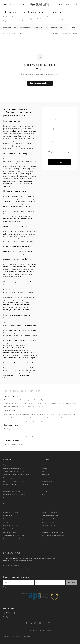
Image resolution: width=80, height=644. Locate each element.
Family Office (45, 475)
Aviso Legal (6, 637)
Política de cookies (16, 637)
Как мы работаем (47, 481)
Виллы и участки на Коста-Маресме (14, 539)
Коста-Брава (15, 400)
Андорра (40, 407)
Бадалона (7, 407)
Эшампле (54, 403)
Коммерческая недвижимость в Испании (15, 532)
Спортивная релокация (10, 488)
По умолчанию (66, 34)
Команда (44, 468)
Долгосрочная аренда (57, 27)
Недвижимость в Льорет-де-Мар (51, 539)
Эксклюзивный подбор (48, 478)
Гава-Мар (43, 418)
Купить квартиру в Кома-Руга (50, 516)
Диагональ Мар (71, 403)
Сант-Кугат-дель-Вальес (21, 403)
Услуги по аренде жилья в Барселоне (14, 471)
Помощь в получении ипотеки (12, 478)
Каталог (13, 34)
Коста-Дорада (51, 400)
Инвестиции (21, 4)
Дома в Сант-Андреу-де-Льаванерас (52, 532)
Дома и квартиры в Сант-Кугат (50, 519)
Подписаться (71, 582)
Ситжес (39, 403)
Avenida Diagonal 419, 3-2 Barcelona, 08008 (11, 607)
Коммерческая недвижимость (22, 27)
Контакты (69, 4)
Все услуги (6, 498)
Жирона (59, 414)
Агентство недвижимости (10, 509)
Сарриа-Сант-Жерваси (18, 407)
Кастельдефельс (52, 418)
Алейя (37, 418)
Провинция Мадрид (31, 437)
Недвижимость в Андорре (11, 526)
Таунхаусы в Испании (9, 522)
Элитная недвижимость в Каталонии (14, 535)
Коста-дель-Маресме (62, 400)
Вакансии (44, 488)
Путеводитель (46, 485)
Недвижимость (8, 4)
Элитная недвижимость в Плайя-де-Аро (53, 535)
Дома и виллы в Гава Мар (49, 512)
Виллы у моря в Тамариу (48, 529)
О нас (54, 4)
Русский (49, 631)
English (42, 631)
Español (35, 631)
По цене (74, 34)
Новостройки (7, 27)
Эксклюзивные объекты (41, 27)
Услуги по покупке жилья (10, 465)
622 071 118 (9, 613)
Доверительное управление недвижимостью (16, 475)
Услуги (44, 471)
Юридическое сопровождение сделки (14, 481)
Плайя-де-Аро (46, 403)
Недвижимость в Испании (11, 512)
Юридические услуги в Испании (11, 566)
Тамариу (17, 418)
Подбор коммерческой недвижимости (14, 468)
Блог (61, 4)
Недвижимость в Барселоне (50, 509)
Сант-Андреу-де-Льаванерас (12, 421)
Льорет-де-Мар (9, 403)
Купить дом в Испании (10, 519)
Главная (6, 34)
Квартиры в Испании (9, 516)
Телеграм (44, 491)
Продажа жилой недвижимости (12, 491)
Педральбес (62, 403)
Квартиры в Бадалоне (48, 522)
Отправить (60, 162)
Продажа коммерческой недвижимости (15, 494)
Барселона (7, 400)
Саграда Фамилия (31, 407)
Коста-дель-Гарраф (40, 400)
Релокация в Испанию (10, 485)
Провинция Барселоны (27, 400)
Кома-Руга (32, 403)
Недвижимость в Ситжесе (49, 526)
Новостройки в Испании (10, 529)
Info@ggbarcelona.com (11, 617)
